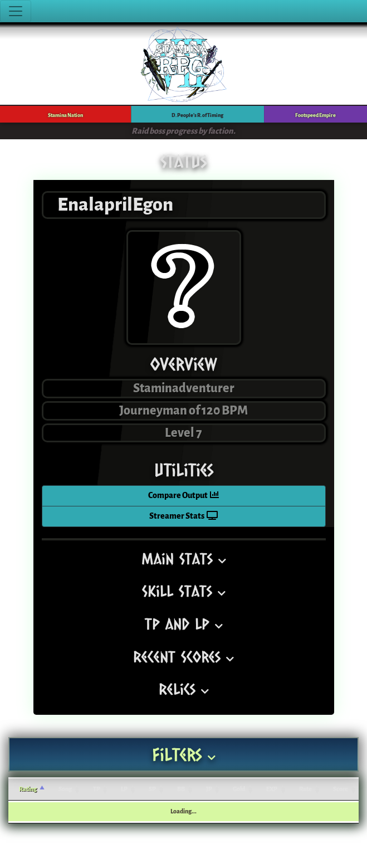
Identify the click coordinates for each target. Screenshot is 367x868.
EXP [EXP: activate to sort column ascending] (272, 789)
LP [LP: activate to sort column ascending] (124, 789)
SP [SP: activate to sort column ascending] (152, 789)
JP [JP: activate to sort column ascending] (209, 789)
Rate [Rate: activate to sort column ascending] (305, 789)
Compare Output (184, 496)
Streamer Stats (184, 516)
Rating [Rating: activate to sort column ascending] (28, 789)
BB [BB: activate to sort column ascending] (181, 789)
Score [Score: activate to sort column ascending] (341, 789)
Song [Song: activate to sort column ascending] (65, 789)
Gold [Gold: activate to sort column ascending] (239, 789)
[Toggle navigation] (16, 11)
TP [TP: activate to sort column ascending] (97, 789)
